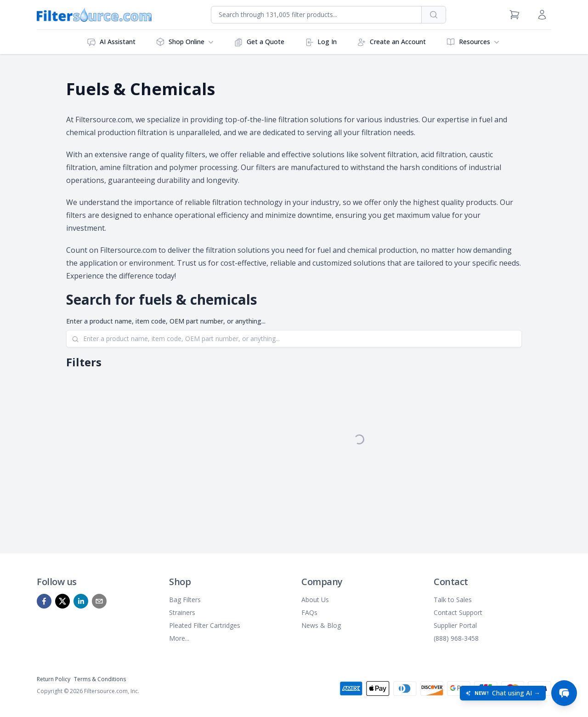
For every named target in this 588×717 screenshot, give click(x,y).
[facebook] (44, 601)
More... (179, 638)
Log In (321, 42)
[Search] (294, 339)
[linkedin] (81, 601)
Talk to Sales (453, 600)
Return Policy (54, 679)
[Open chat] (564, 693)
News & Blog (321, 625)
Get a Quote (259, 42)
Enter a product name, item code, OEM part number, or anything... (166, 321)
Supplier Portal (455, 625)
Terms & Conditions (100, 679)
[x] (62, 601)
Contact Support (458, 612)
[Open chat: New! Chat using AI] (503, 693)
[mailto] (99, 601)
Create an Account (391, 42)
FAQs (309, 612)
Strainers (182, 612)
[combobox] (316, 15)
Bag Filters (185, 600)
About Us (315, 600)
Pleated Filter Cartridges (205, 625)
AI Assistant (111, 42)
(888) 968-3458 (456, 638)
